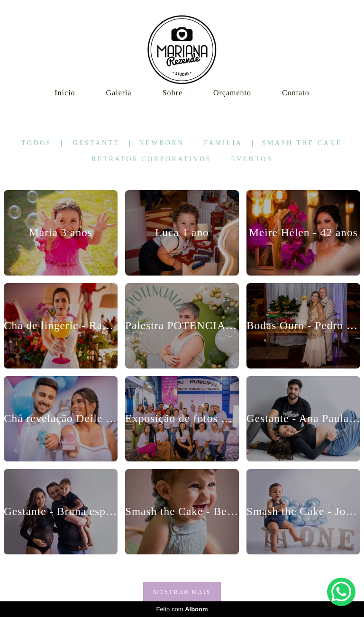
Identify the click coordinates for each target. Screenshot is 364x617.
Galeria (119, 93)
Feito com (182, 609)
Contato (296, 93)
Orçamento (232, 93)
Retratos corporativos (151, 159)
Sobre (173, 93)
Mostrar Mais (182, 592)
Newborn (162, 143)
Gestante (96, 143)
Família (223, 143)
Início (65, 93)
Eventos (252, 159)
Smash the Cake (302, 143)
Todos (36, 143)
